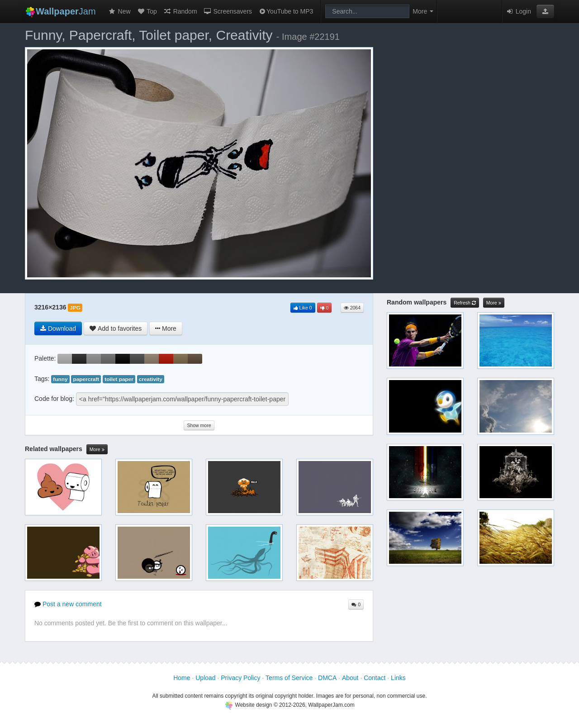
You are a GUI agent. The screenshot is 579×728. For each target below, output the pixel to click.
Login (518, 11)
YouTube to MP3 (286, 11)
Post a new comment (68, 604)
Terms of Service (289, 678)
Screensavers (228, 11)
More (97, 450)
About (350, 678)
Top (147, 11)
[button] (545, 11)
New (119, 11)
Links (398, 678)
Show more (199, 425)
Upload (205, 678)
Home (182, 678)
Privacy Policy (240, 678)
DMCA (327, 678)
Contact (375, 678)
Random (180, 11)
